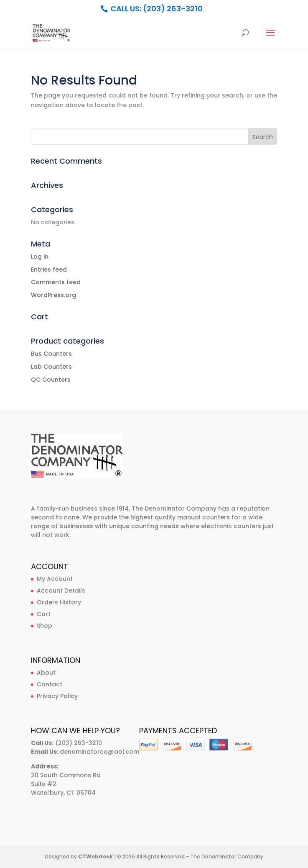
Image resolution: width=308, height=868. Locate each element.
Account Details (61, 591)
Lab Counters (51, 367)
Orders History (59, 602)
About (46, 673)
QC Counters (51, 380)
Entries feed (49, 270)
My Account (55, 579)
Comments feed (56, 282)
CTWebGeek (95, 856)
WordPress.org (53, 295)
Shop (45, 626)
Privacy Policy (57, 696)
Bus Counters (51, 354)
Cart (44, 614)
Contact (50, 684)
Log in (40, 257)
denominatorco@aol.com (99, 752)
